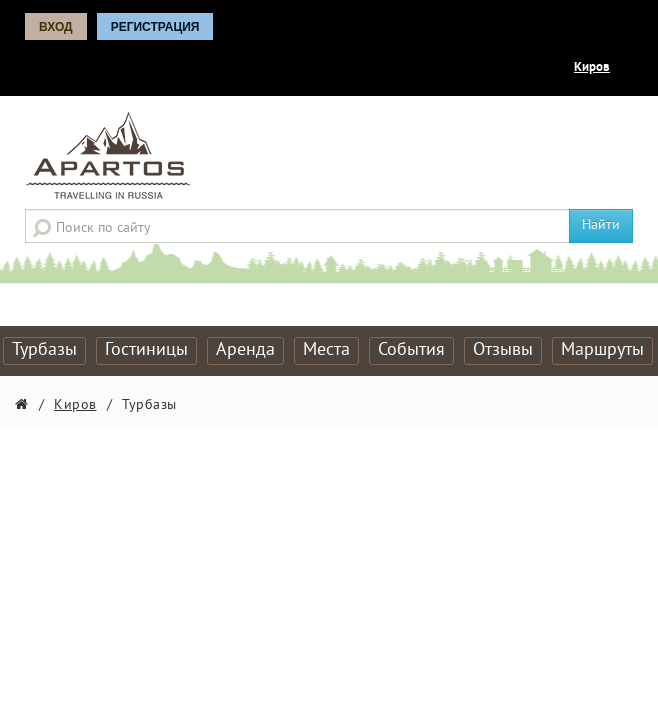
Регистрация (155, 27)
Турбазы (44, 350)
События (411, 350)
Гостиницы (146, 350)
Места (326, 350)
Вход (56, 27)
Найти (601, 225)
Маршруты (602, 350)
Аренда (245, 350)
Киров (592, 68)
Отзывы (503, 350)
